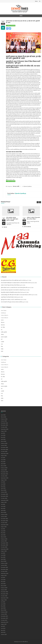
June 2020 (3, 555)
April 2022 (3, 510)
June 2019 (3, 580)
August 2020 (4, 551)
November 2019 (4, 569)
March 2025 (4, 441)
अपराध (2, 320)
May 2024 (3, 462)
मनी (2, 339)
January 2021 (4, 541)
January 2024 (4, 470)
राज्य (2, 344)
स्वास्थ (2, 351)
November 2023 (4, 474)
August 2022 (4, 502)
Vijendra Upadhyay (28, 186)
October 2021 (4, 523)
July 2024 (3, 458)
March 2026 (4, 417)
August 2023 (4, 480)
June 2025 (3, 435)
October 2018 (4, 596)
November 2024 (4, 449)
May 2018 (3, 606)
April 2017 (3, 632)
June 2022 (3, 506)
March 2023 (4, 490)
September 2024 (5, 453)
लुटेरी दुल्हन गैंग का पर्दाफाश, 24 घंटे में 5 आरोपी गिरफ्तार (11, 300)
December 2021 (4, 519)
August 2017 (4, 624)
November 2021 (4, 521)
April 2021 (3, 535)
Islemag (16, 642)
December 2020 (4, 543)
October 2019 (4, 571)
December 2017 (4, 616)
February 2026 (4, 419)
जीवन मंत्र (26, 227)
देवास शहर (15, 186)
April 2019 (3, 584)
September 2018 (5, 598)
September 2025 (5, 429)
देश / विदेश (3, 327)
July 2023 (3, 482)
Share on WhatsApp (11, 26)
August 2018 (4, 600)
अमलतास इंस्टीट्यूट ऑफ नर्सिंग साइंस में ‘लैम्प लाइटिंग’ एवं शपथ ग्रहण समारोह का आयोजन (16, 295)
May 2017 (3, 630)
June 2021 (3, 531)
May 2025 (3, 437)
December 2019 (4, 567)
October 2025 (4, 427)
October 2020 (4, 547)
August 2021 (4, 527)
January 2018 (4, 614)
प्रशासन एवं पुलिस (4, 337)
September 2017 (5, 622)
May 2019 (3, 582)
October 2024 (4, 451)
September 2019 (5, 573)
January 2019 (4, 590)
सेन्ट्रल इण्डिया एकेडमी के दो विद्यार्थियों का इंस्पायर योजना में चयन (12, 292)
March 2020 (4, 561)
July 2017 (3, 626)
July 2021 (3, 529)
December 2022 (4, 494)
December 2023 (4, 472)
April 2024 (3, 464)
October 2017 (4, 620)
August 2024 (4, 456)
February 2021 (4, 539)
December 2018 (4, 592)
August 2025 (4, 431)
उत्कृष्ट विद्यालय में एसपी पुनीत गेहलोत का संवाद (9, 297)
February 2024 (4, 468)
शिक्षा (2, 346)
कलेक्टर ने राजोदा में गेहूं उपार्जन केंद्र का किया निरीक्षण (10, 285)
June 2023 (3, 484)
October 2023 (4, 476)
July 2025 (3, 433)
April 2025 (3, 439)
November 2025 (4, 425)
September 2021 (5, 525)
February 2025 (4, 443)
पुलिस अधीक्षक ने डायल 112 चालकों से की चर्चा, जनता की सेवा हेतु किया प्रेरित (14, 288)
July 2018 (3, 602)
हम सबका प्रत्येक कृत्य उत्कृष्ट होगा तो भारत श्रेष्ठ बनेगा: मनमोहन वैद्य (12, 290)
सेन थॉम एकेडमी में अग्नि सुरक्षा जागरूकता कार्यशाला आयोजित (12, 302)
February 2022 (4, 514)
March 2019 (4, 586)
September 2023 (5, 478)
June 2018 (3, 604)
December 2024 (4, 447)
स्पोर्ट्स (2, 349)
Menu (36, 1)
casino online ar (5, 318)
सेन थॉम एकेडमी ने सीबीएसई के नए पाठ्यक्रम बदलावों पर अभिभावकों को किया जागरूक (16, 283)
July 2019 (3, 578)
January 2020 (4, 565)
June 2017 (3, 628)
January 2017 (4, 634)
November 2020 (4, 545)
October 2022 (4, 498)
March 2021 (4, 537)
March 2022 (4, 512)
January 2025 (4, 445)
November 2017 (4, 618)
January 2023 (4, 492)
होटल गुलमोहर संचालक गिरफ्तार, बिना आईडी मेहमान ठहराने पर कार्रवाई (12, 219)
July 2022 (3, 504)
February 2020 (4, 563)
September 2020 (5, 549)
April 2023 (3, 488)
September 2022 (5, 500)
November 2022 (4, 496)
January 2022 (4, 517)
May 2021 (3, 533)
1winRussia (3, 313)
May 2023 (3, 486)
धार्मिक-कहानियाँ (4, 332)
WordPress (25, 642)
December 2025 (4, 423)
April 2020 (3, 559)
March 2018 (4, 610)
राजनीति (18, 186)
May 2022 (3, 508)
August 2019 (4, 575)
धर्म (2, 330)
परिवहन (2, 334)
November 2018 (4, 594)
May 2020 (3, 557)
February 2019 (4, 588)
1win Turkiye (4, 310)
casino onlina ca (5, 315)
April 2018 (3, 608)
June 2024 (3, 460)
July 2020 (3, 553)
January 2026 (4, 421)
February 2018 (4, 612)
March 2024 (4, 466)
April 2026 (3, 415)
